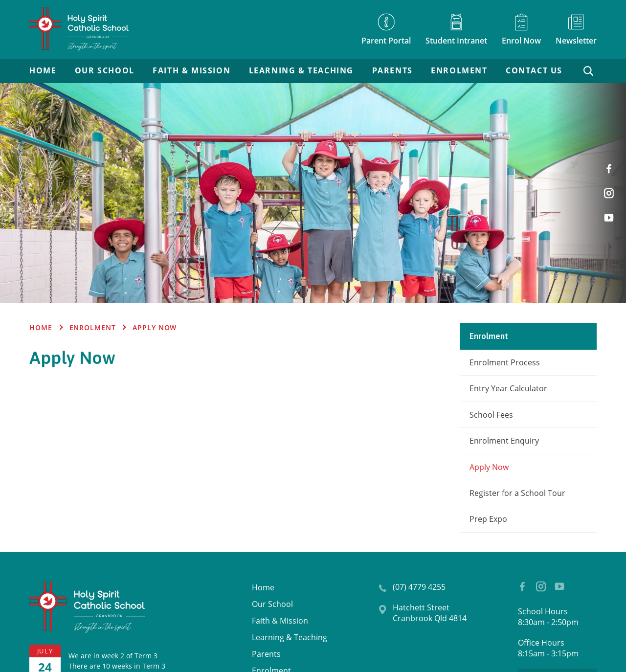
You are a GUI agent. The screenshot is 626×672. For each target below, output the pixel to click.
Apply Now (489, 467)
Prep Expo (488, 519)
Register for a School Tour (517, 493)
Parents (392, 71)
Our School (105, 71)
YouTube (611, 213)
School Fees (491, 415)
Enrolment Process (505, 362)
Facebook (613, 165)
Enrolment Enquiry (504, 441)
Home (43, 71)
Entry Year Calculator (508, 388)
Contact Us (534, 71)
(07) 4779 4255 (419, 587)
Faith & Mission (191, 71)
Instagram (611, 190)
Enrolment (459, 71)
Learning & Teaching (301, 71)
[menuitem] (43, 71)
